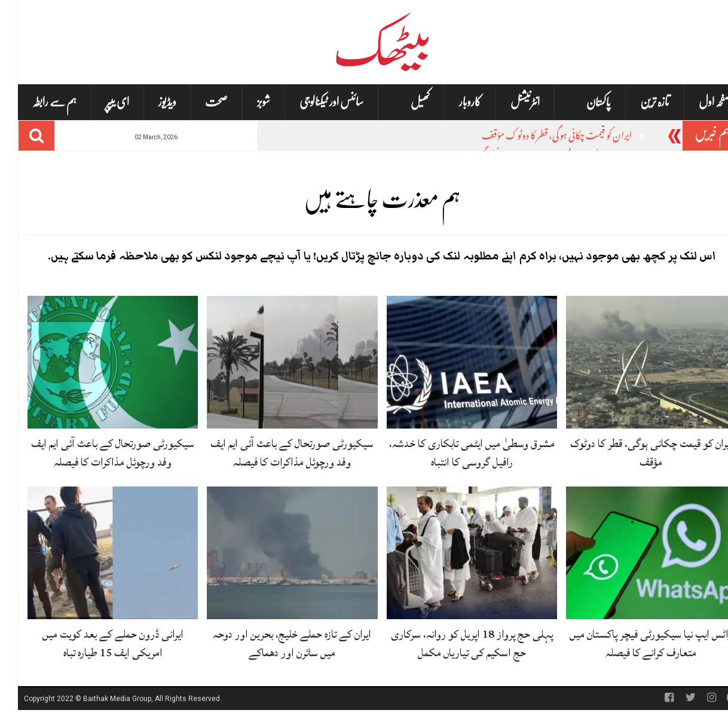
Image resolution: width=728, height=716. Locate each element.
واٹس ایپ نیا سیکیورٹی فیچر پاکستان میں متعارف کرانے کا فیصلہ (633, 643)
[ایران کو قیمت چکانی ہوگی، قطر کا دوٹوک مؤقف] (633, 362)
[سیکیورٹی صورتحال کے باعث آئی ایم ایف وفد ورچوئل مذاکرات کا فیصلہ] (274, 362)
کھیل (402, 102)
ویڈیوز (149, 102)
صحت (198, 102)
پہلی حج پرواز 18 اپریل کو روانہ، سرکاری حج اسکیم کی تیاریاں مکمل (454, 643)
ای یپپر (100, 102)
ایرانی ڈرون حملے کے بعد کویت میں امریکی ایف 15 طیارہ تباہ (95, 643)
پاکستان (581, 102)
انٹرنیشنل (507, 102)
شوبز (246, 102)
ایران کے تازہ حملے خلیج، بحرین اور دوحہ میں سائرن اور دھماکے (274, 643)
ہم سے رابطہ (36, 102)
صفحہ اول (697, 102)
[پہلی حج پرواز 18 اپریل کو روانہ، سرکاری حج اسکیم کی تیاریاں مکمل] (454, 553)
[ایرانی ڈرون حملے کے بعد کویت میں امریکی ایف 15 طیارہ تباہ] (95, 553)
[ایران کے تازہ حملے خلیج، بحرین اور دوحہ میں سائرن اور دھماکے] (274, 553)
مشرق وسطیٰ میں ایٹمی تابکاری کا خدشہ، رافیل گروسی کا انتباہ (454, 453)
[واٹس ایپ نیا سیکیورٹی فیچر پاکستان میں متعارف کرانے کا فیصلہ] (633, 553)
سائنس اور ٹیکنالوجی (313, 102)
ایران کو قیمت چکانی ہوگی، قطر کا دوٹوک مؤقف (539, 137)
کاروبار (452, 102)
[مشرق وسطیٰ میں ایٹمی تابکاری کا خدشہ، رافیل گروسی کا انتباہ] (454, 362)
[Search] (19, 136)
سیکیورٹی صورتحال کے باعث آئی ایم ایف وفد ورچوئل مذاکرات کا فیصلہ (274, 453)
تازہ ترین (637, 102)
